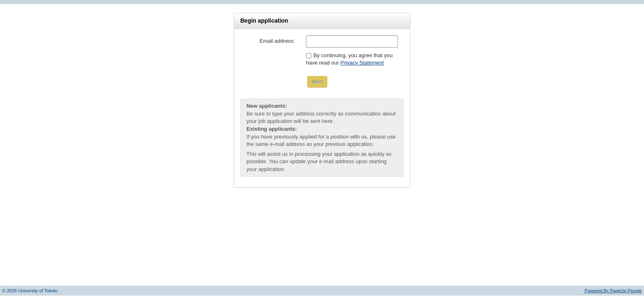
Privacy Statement (362, 63)
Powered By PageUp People (613, 291)
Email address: (277, 41)
